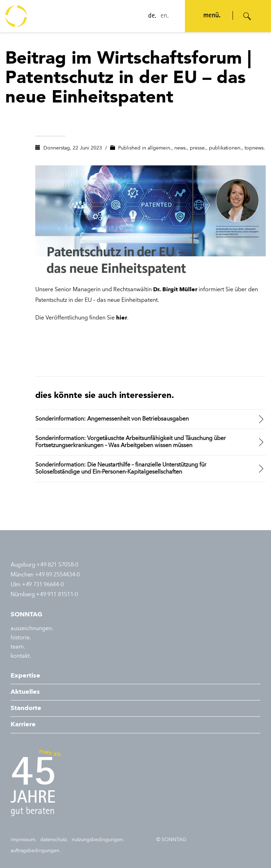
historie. (21, 638)
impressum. (24, 840)
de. (149, 16)
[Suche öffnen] (247, 16)
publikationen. (225, 148)
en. (161, 16)
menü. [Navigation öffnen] (209, 16)
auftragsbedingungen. (36, 851)
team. (18, 647)
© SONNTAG (171, 840)
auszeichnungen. (32, 629)
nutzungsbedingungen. (98, 840)
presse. (198, 148)
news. (181, 148)
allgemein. (159, 148)
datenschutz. (54, 840)
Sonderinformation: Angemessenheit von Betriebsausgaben (112, 419)
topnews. (255, 148)
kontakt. (21, 656)
